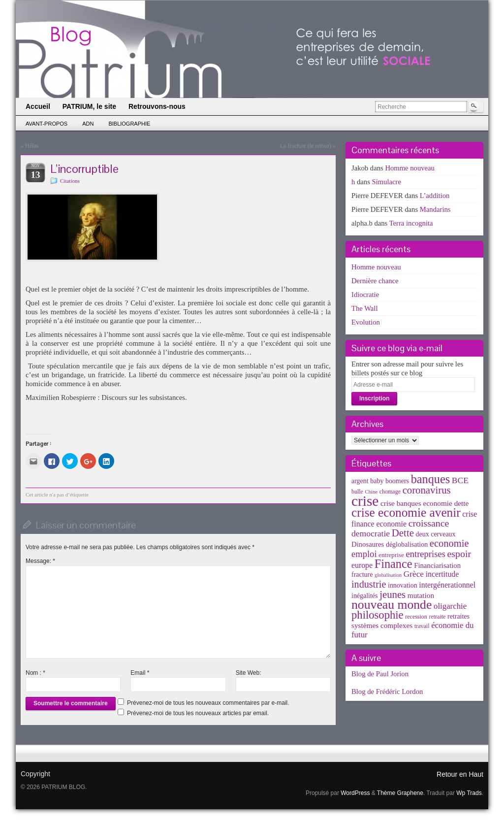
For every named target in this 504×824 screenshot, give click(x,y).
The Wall (365, 308)
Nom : (35, 673)
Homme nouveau (410, 168)
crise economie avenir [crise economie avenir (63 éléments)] (406, 512)
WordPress (355, 793)
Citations (70, 181)
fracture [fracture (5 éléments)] (362, 575)
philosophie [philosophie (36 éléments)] (378, 615)
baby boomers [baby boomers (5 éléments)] (390, 481)
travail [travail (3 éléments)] (422, 626)
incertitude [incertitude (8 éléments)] (442, 574)
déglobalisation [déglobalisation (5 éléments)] (407, 544)
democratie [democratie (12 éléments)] (371, 533)
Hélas (32, 146)
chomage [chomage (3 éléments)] (390, 492)
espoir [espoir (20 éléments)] (459, 554)
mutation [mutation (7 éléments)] (421, 595)
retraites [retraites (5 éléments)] (458, 616)
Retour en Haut (460, 774)
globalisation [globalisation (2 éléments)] (388, 575)
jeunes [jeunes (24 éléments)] (393, 594)
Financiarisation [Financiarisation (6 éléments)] (437, 565)
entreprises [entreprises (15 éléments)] (425, 554)
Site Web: (249, 673)
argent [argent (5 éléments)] (360, 481)
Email (140, 673)
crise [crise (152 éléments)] (365, 501)
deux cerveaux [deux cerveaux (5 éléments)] (436, 534)
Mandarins (435, 209)
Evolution (366, 322)
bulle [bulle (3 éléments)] (357, 492)
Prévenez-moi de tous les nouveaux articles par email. (198, 713)
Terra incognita (411, 223)
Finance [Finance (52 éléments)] (394, 564)
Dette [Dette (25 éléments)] (403, 533)
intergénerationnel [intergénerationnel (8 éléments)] (447, 585)
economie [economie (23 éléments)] (449, 543)
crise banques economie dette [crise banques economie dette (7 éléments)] (425, 503)
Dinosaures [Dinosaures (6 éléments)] (368, 544)
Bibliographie (129, 124)
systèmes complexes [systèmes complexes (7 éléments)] (382, 625)
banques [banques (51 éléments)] (431, 479)
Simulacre (387, 182)
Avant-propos (47, 124)
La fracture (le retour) (306, 146)
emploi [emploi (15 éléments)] (364, 554)
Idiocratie (365, 295)
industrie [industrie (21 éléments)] (369, 584)
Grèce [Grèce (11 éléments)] (414, 574)
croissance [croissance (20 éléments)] (429, 523)
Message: (40, 561)
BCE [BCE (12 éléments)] (460, 480)
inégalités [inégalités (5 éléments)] (364, 596)
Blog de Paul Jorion (380, 674)
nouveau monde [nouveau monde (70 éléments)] (392, 605)
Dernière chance (375, 281)
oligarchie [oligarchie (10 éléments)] (450, 606)
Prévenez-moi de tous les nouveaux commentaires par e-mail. (208, 703)
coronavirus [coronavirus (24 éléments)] (427, 490)
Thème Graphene (400, 793)
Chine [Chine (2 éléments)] (371, 492)
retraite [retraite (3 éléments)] (437, 617)
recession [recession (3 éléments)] (416, 617)
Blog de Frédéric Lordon (387, 692)
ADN (88, 124)
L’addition (435, 196)
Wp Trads (469, 793)
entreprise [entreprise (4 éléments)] (391, 555)
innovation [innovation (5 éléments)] (403, 585)
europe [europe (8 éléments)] (362, 565)
